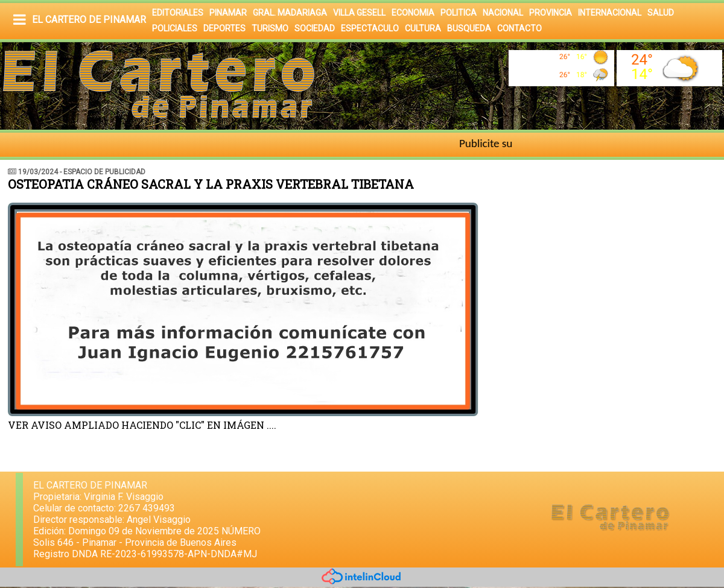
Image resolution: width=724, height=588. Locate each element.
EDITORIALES (178, 13)
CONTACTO (519, 28)
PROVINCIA (551, 13)
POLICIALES (175, 28)
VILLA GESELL (359, 13)
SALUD (661, 13)
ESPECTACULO (370, 28)
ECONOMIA (413, 13)
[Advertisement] (614, 250)
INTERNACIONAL (610, 13)
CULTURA (423, 28)
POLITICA (459, 13)
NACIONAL (503, 13)
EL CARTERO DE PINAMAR (89, 20)
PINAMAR (228, 13)
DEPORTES (224, 28)
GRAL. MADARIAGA (290, 13)
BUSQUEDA (469, 28)
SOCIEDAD (315, 28)
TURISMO (270, 28)
